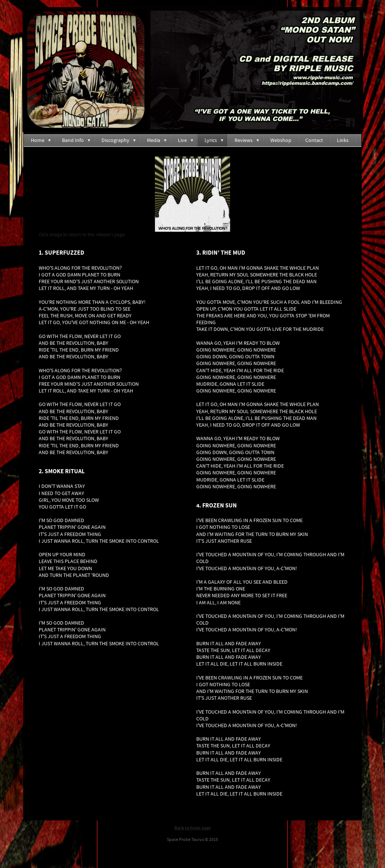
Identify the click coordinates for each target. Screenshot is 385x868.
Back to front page (193, 828)
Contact (314, 140)
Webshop (281, 140)
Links (343, 140)
